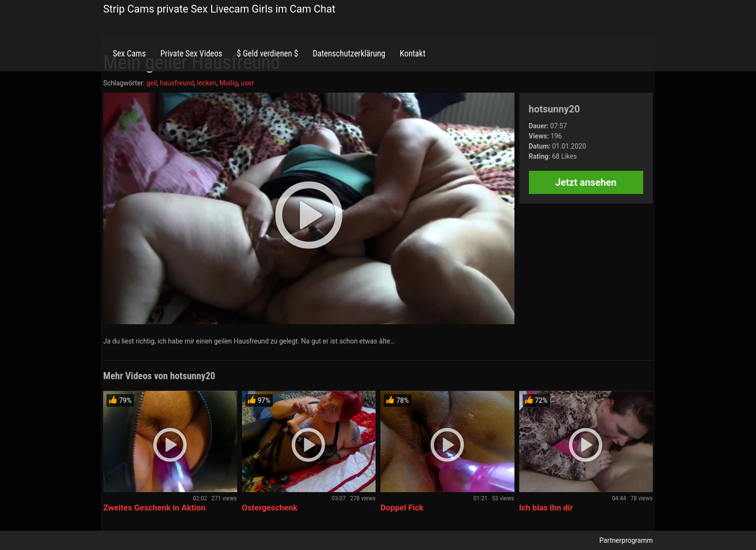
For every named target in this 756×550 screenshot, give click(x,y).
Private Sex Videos (191, 54)
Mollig (229, 83)
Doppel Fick (402, 508)
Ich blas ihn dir (546, 508)
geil (151, 83)
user (248, 83)
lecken (207, 83)
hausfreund (177, 83)
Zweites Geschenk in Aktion (154, 508)
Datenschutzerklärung (349, 54)
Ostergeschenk (270, 508)
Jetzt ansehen (586, 182)
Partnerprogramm (626, 540)
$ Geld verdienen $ (267, 54)
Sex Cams (129, 54)
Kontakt (412, 54)
